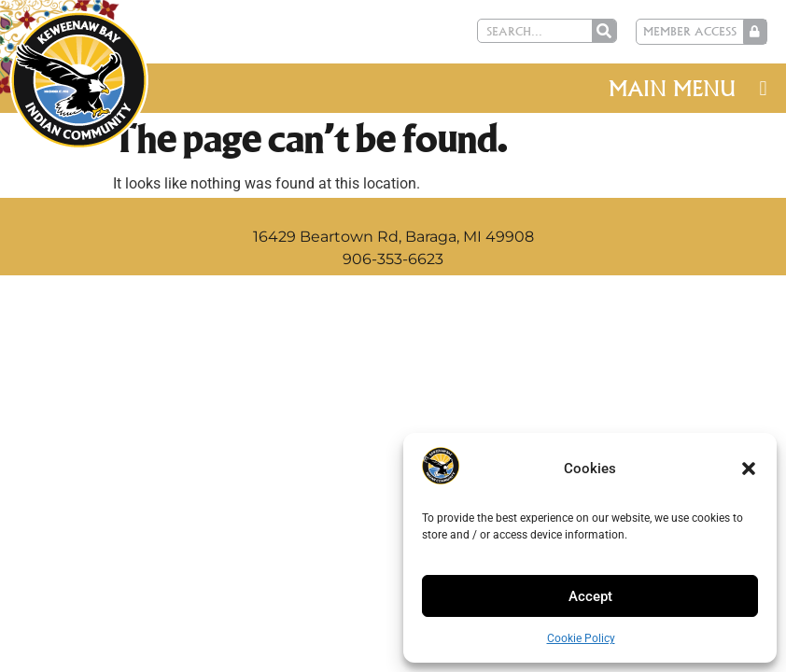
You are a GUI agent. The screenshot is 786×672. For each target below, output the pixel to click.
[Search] (604, 31)
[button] (749, 469)
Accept (590, 596)
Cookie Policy (581, 638)
